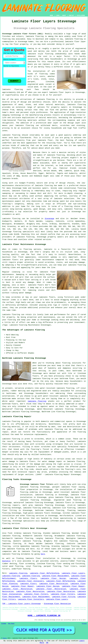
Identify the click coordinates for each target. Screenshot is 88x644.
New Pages (11, 624)
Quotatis (6, 561)
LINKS (58, 15)
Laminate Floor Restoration (53, 584)
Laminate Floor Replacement (55, 576)
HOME (52, 15)
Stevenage (49, 219)
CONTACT (71, 15)
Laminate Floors (28, 578)
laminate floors (63, 503)
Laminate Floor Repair (22, 586)
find (10, 533)
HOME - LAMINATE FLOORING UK (44, 615)
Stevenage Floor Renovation (57, 604)
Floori (5, 638)
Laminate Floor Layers (73, 573)
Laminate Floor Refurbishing (45, 573)
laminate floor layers (60, 92)
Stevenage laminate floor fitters (37, 484)
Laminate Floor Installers (30, 581)
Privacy (84, 624)
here (43, 554)
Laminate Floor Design (53, 578)
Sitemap (4, 624)
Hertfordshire (66, 516)
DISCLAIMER (81, 15)
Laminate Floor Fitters (36, 594)
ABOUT (64, 15)
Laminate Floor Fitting (64, 597)
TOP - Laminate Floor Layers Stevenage (21, 604)
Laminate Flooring (18, 573)
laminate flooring (35, 36)
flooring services (35, 516)
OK (47, 643)
